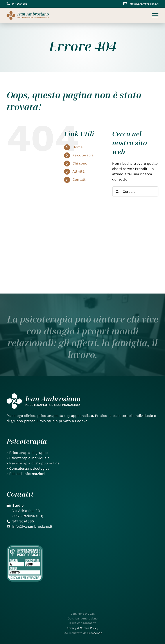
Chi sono (80, 163)
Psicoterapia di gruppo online (34, 463)
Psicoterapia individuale (29, 458)
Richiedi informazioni (27, 474)
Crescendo (95, 633)
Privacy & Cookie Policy (82, 628)
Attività (78, 171)
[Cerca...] (135, 191)
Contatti (79, 180)
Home (77, 147)
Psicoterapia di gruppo (29, 453)
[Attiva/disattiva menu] (155, 15)
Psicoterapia (83, 155)
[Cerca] (117, 191)
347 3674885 (19, 4)
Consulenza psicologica (29, 468)
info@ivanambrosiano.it (144, 4)
